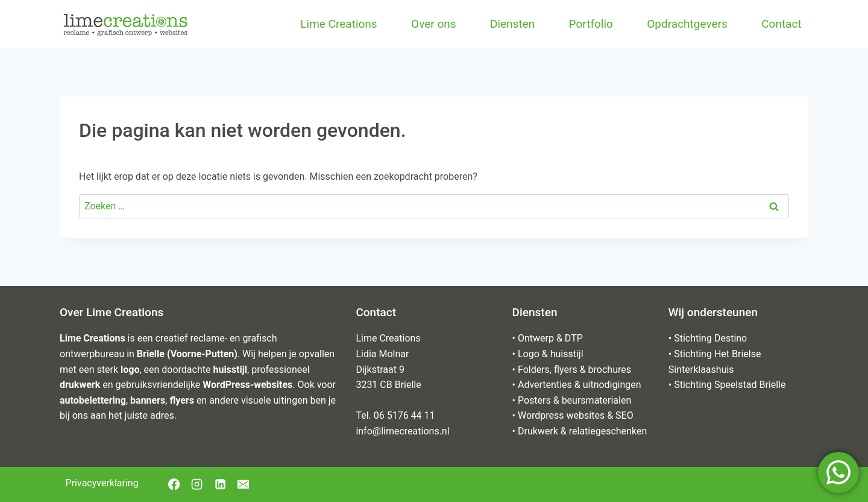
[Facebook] (174, 485)
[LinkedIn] (220, 485)
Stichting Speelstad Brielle (730, 385)
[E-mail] (243, 485)
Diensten (512, 24)
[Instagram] (197, 485)
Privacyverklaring (102, 483)
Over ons (434, 24)
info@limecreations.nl (402, 431)
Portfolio (591, 24)
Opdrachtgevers (687, 24)
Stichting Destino (710, 338)
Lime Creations (338, 24)
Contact (781, 24)
